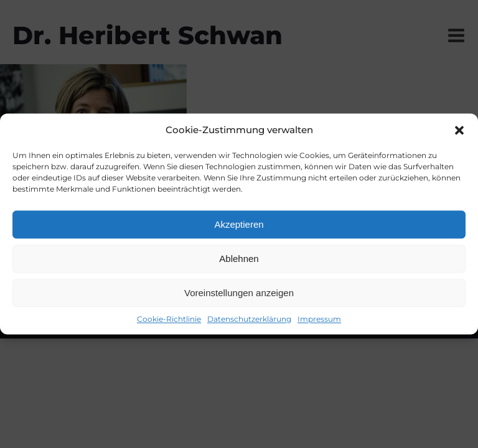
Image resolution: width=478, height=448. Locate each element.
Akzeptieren (239, 224)
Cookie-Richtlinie (169, 319)
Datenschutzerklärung (249, 319)
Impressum (319, 319)
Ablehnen (239, 259)
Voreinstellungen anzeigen (239, 293)
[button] (459, 130)
